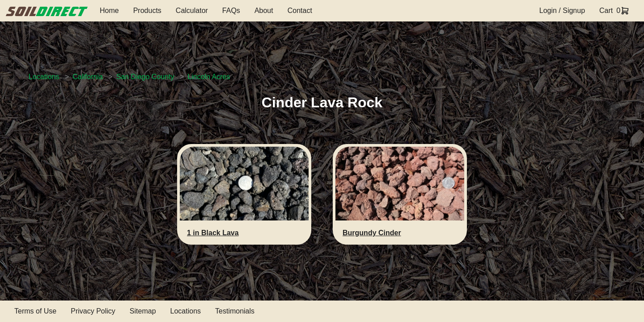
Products (147, 11)
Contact (300, 11)
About (264, 11)
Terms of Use (35, 311)
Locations (44, 77)
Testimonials (235, 311)
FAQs (231, 11)
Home (109, 11)
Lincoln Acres (209, 77)
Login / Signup (562, 11)
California (88, 77)
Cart (606, 11)
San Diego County (145, 77)
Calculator (192, 11)
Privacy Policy (93, 311)
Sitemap (143, 311)
